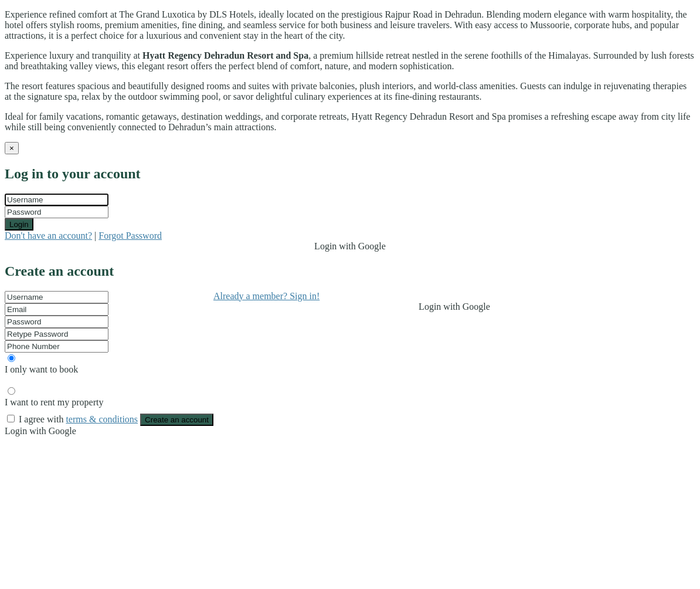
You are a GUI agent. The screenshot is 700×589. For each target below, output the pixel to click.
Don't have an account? (48, 236)
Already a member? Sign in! (266, 296)
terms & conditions (102, 419)
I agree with (79, 419)
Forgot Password (130, 236)
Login (19, 224)
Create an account (177, 420)
